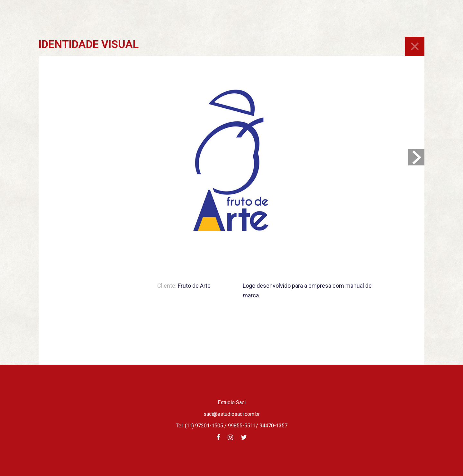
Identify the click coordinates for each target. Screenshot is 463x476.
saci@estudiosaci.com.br (232, 414)
